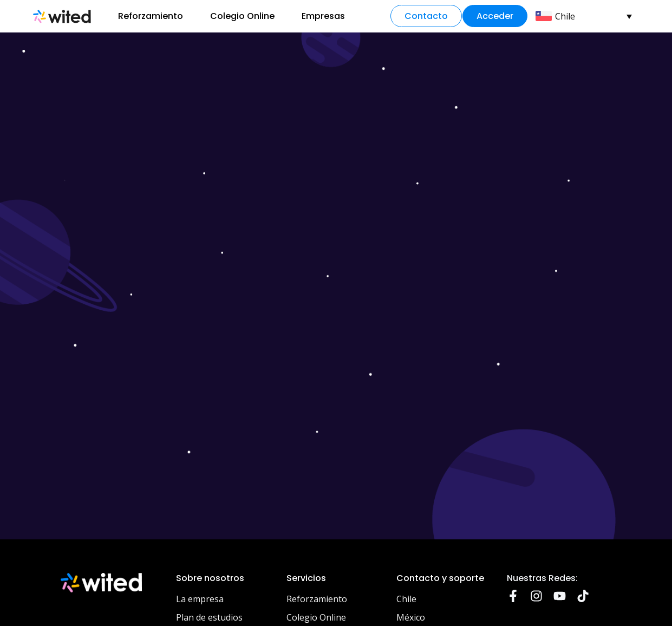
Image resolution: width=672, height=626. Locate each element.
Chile (406, 599)
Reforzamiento (151, 16)
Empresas (323, 16)
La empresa (200, 599)
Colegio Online (242, 16)
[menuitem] (584, 16)
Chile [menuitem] (565, 16)
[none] (588, 16)
